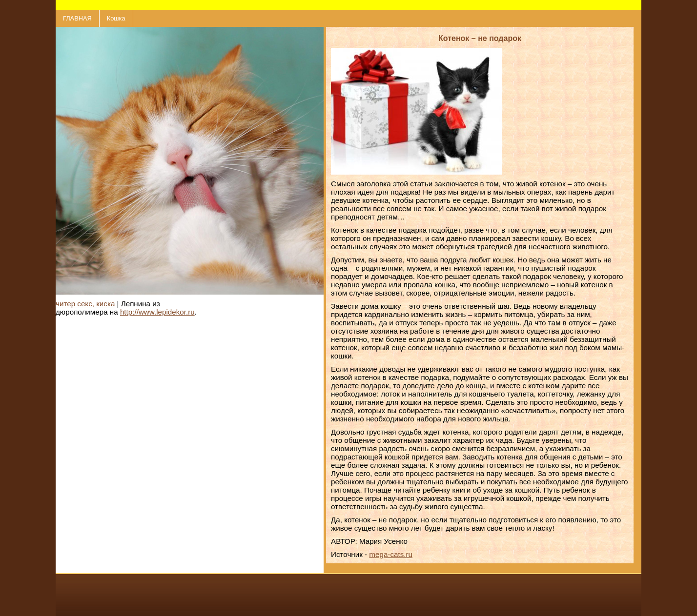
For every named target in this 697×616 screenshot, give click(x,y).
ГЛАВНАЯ (77, 18)
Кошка (116, 18)
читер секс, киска (85, 304)
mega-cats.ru (391, 554)
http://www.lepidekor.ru (157, 312)
